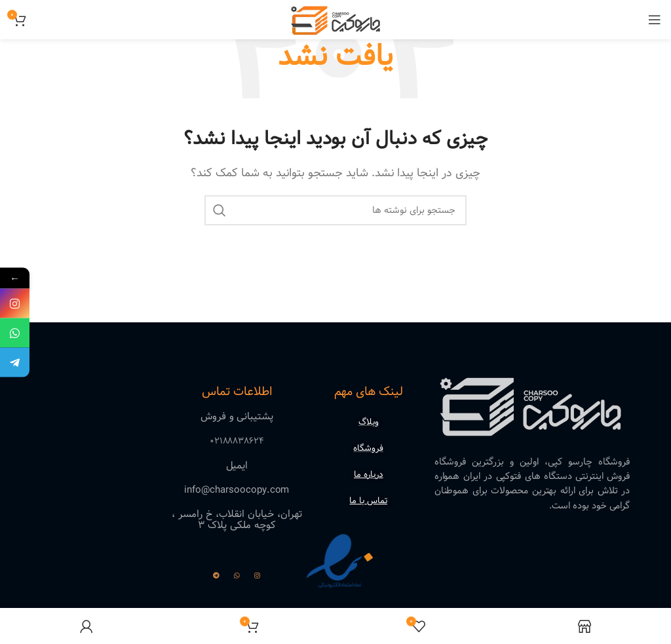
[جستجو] (335, 210)
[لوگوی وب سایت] (335, 19)
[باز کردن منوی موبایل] (655, 20)
